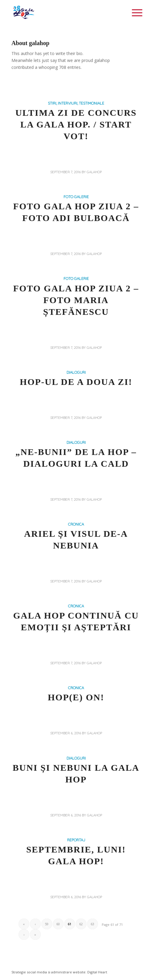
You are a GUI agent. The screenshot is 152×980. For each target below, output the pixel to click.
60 (58, 924)
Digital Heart (97, 972)
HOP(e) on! (76, 697)
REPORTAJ (76, 840)
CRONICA (76, 524)
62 (81, 924)
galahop (94, 172)
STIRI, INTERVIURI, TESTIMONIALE (76, 103)
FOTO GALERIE (76, 197)
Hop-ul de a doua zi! (76, 382)
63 (92, 924)
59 (47, 924)
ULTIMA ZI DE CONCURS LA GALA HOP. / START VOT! (76, 124)
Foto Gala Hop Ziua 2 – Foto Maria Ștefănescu (76, 300)
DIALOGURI (76, 372)
